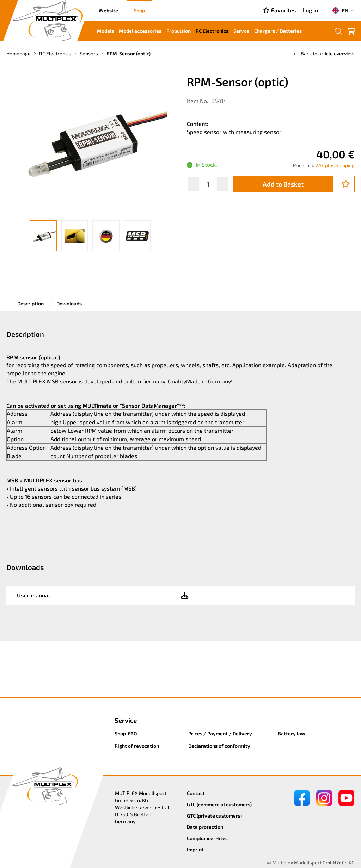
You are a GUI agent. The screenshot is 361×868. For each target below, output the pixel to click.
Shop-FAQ (126, 733)
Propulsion (179, 31)
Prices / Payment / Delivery (220, 733)
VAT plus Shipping (335, 165)
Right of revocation (137, 746)
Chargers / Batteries (278, 31)
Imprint (195, 849)
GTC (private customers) (214, 816)
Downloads (69, 304)
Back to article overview (323, 53)
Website (108, 10)
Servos (241, 31)
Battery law (292, 733)
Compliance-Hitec (207, 838)
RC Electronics (212, 31)
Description (30, 304)
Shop (139, 10)
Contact (196, 793)
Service (126, 720)
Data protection (205, 827)
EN (340, 11)
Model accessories (140, 31)
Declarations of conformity (219, 746)
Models (105, 31)
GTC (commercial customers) (219, 804)
